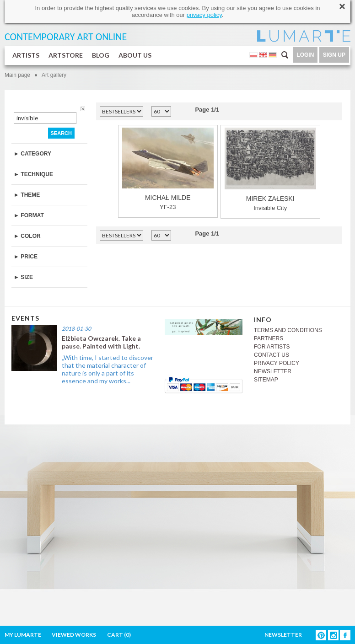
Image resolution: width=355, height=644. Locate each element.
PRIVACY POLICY (277, 363)
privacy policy (204, 15)
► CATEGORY (32, 154)
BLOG (101, 55)
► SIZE (23, 277)
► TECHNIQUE (33, 174)
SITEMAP (266, 380)
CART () (119, 635)
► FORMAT (29, 215)
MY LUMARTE (23, 635)
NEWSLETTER (273, 371)
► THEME (27, 195)
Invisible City (270, 169)
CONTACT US (272, 355)
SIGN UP (334, 55)
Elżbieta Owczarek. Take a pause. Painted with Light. (101, 342)
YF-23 (168, 169)
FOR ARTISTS (272, 347)
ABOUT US (135, 55)
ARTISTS (26, 55)
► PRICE (26, 257)
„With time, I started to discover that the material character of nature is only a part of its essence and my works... (108, 369)
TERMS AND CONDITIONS (288, 330)
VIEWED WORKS (74, 635)
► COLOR (27, 236)
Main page (17, 75)
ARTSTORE (66, 55)
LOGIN (305, 55)
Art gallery (54, 75)
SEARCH (61, 133)
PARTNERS (269, 338)
